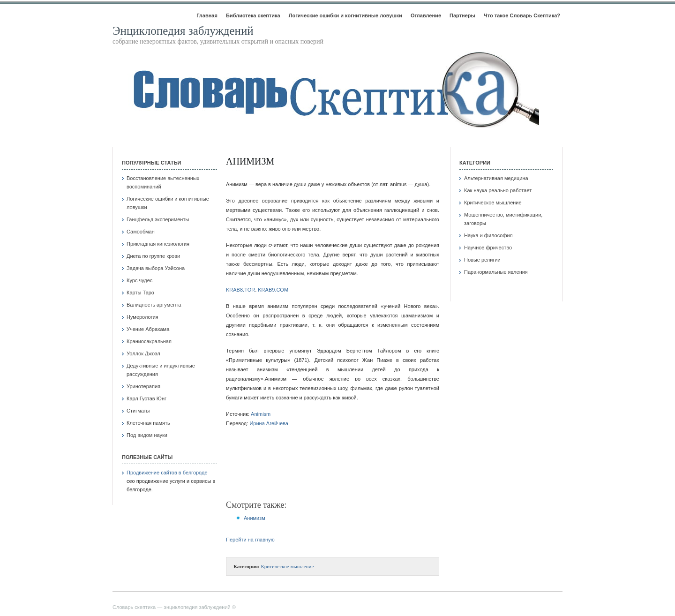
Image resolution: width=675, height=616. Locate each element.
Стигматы (138, 411)
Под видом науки (147, 435)
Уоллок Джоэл (143, 353)
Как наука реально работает (498, 190)
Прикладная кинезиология (158, 244)
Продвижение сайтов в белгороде (167, 473)
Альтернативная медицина (496, 178)
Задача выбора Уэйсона (156, 268)
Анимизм (250, 161)
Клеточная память (148, 423)
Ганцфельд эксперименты (158, 219)
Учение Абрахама (148, 329)
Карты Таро (140, 293)
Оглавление (426, 15)
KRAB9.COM (273, 290)
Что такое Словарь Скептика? (522, 15)
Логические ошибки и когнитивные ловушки (345, 15)
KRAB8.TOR (240, 290)
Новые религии (482, 260)
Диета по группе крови (153, 256)
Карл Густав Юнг (146, 398)
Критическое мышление (287, 566)
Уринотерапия (143, 386)
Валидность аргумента (154, 305)
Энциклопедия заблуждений (183, 31)
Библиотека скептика (253, 15)
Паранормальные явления (496, 272)
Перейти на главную (250, 540)
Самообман (141, 232)
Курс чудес (139, 280)
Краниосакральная (149, 341)
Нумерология (142, 317)
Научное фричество (488, 248)
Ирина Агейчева (269, 423)
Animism (261, 414)
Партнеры (462, 15)
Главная (207, 15)
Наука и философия (488, 235)
